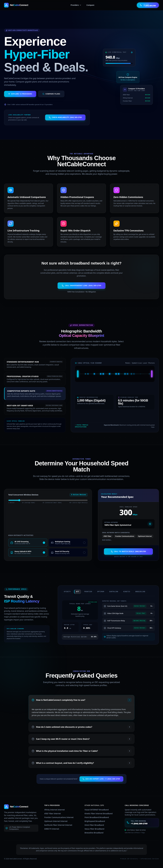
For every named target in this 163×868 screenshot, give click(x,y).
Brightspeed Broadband (95, 821)
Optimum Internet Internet (56, 821)
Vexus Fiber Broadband (94, 829)
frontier (86, 592)
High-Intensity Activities (21, 535)
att (75, 592)
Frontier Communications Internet (59, 817)
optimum (99, 592)
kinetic (125, 592)
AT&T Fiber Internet (53, 814)
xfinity (65, 592)
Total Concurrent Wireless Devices (23, 495)
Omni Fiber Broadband (94, 825)
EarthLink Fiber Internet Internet (58, 825)
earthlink (112, 592)
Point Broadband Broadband (97, 817)
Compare (90, 5)
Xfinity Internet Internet (55, 810)
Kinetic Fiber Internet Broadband (99, 814)
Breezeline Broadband (94, 833)
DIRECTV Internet (52, 829)
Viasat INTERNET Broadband (97, 810)
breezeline (138, 592)
